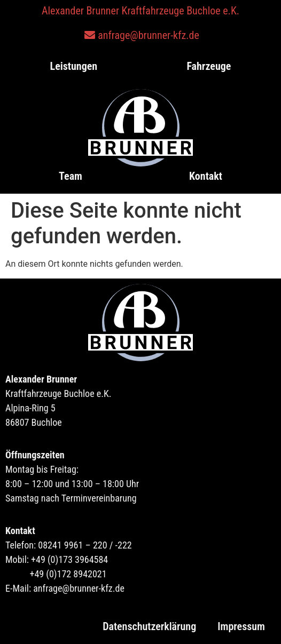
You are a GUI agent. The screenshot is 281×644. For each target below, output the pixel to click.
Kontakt (206, 176)
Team (71, 176)
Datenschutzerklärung (149, 626)
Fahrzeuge (209, 66)
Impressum (241, 626)
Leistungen (74, 66)
